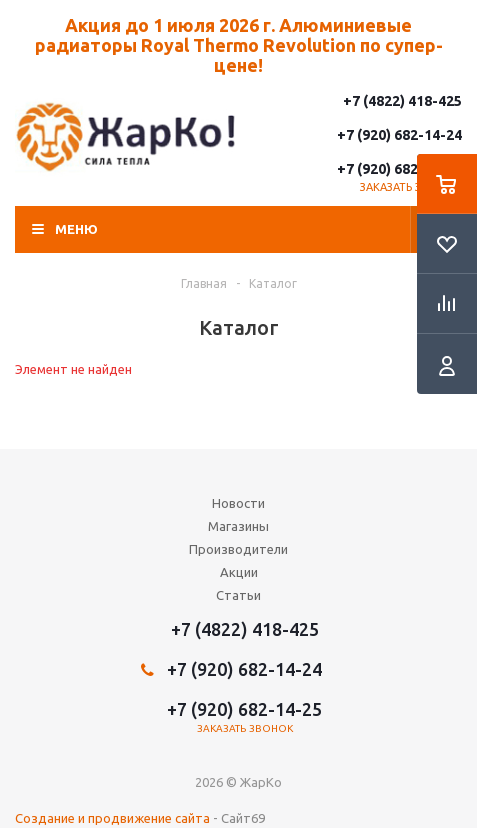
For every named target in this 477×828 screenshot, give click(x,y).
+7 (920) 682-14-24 (399, 135)
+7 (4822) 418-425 (402, 101)
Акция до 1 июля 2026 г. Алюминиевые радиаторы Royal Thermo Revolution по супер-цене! (239, 45)
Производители (238, 549)
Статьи (238, 595)
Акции (239, 572)
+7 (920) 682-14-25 (399, 169)
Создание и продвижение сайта (112, 818)
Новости (238, 503)
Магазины (238, 526)
